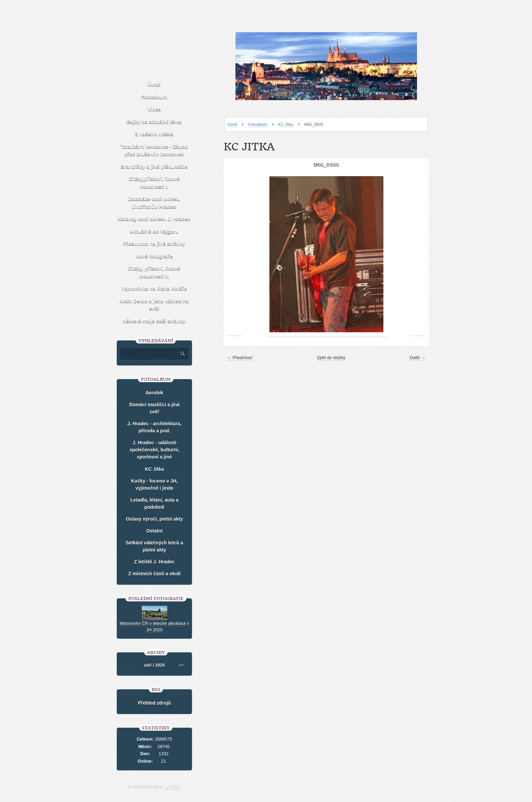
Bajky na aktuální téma (154, 122)
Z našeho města (154, 134)
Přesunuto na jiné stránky (154, 244)
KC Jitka (286, 125)
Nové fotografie (154, 256)
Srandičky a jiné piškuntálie (154, 166)
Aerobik (154, 393)
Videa (154, 109)
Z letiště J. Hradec (154, 562)
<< (128, 665)
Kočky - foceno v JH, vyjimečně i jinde (154, 484)
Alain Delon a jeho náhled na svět (154, 305)
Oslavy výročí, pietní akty (154, 519)
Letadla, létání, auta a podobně (154, 503)
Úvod (232, 125)
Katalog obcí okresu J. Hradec (154, 219)
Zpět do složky (331, 358)
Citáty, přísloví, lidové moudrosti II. (154, 272)
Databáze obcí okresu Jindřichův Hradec (154, 203)
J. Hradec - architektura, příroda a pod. (154, 427)
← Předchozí (240, 358)
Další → (418, 358)
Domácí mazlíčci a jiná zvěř (155, 408)
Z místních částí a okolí (154, 574)
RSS (176, 787)
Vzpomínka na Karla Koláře (154, 288)
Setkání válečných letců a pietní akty (154, 546)
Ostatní (154, 531)
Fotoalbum (258, 125)
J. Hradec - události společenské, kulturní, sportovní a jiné (154, 450)
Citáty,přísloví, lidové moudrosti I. (154, 183)
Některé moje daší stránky (154, 321)
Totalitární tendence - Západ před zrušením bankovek (154, 150)
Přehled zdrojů (154, 703)
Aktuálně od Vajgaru (154, 231)
